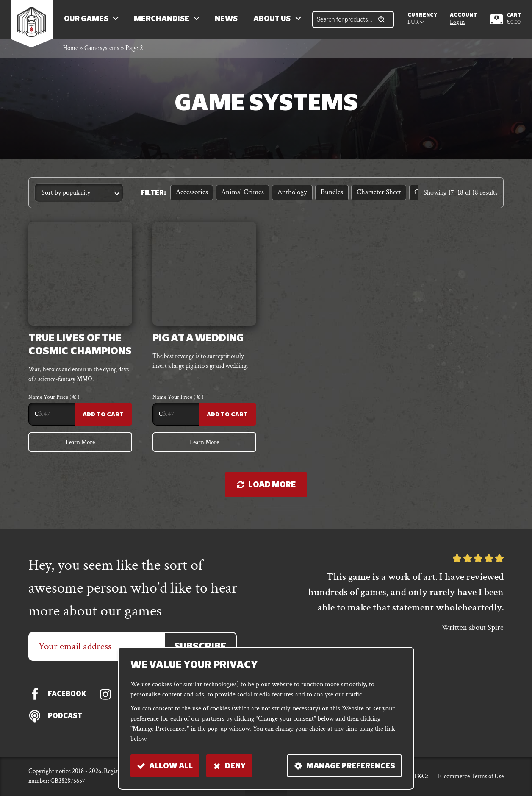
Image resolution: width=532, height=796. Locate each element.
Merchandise (165, 21)
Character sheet (370, 196)
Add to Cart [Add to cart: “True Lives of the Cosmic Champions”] (103, 420)
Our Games (90, 21)
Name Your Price (54, 403)
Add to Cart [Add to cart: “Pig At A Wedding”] (227, 420)
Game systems (105, 52)
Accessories (191, 196)
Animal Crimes (240, 196)
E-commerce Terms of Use (471, 776)
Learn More (80, 448)
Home (71, 52)
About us (276, 21)
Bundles (325, 196)
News (230, 21)
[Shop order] (79, 197)
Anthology (288, 196)
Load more (266, 492)
